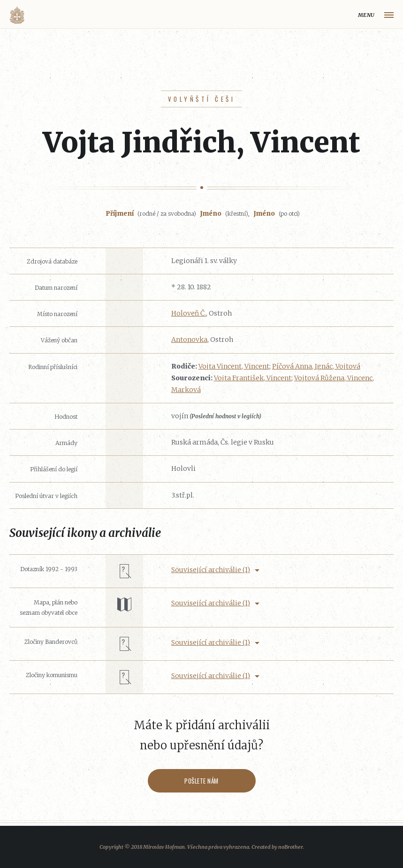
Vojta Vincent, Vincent (234, 366)
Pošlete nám (201, 781)
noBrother (290, 847)
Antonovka (189, 340)
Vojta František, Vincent (253, 378)
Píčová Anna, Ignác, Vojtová (316, 366)
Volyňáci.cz (17, 15)
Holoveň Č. (189, 313)
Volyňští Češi (201, 99)
